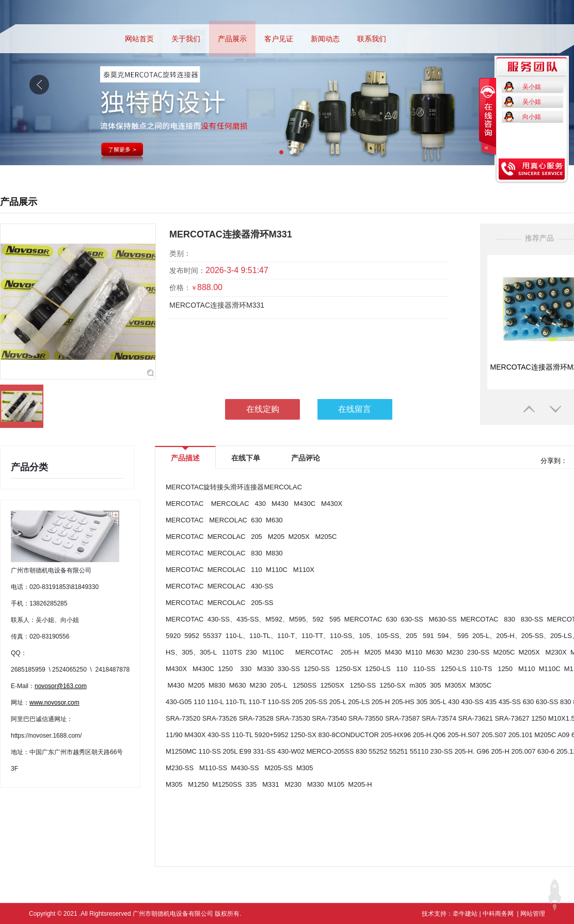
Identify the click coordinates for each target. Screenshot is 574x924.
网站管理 (533, 914)
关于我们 (186, 39)
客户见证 (279, 39)
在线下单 (246, 458)
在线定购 (263, 409)
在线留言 (355, 409)
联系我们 (372, 39)
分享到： (553, 461)
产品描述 (185, 455)
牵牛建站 (465, 914)
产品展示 (232, 39)
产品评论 (306, 458)
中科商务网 (498, 914)
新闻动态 (325, 39)
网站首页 (139, 39)
